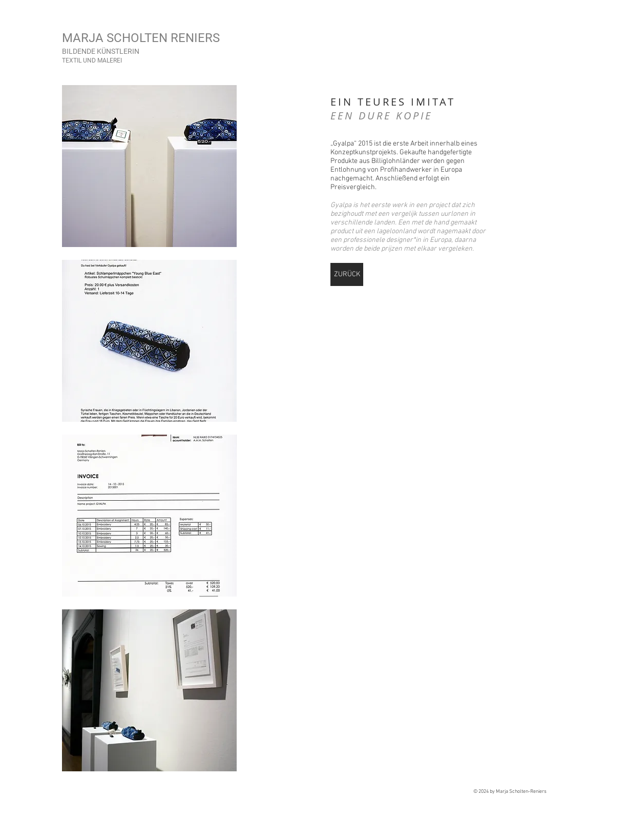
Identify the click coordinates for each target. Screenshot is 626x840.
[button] (149, 166)
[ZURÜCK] (347, 274)
